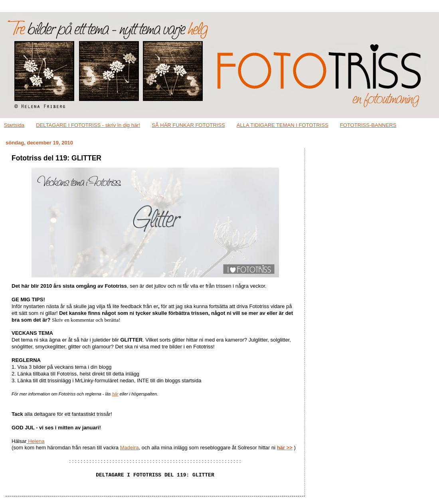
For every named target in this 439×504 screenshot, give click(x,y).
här (115, 394)
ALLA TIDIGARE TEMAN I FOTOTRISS (283, 125)
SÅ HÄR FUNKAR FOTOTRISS (188, 125)
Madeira (130, 448)
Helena (36, 441)
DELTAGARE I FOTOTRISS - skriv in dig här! (88, 125)
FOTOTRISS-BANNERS (368, 125)
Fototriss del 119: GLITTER (56, 158)
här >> (285, 448)
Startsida (14, 125)
